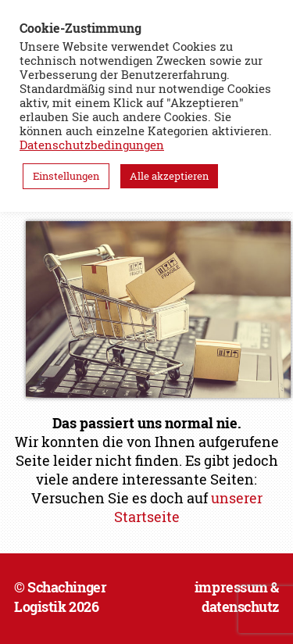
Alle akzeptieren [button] (169, 176)
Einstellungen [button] (66, 176)
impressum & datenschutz (237, 597)
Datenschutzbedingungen (92, 145)
